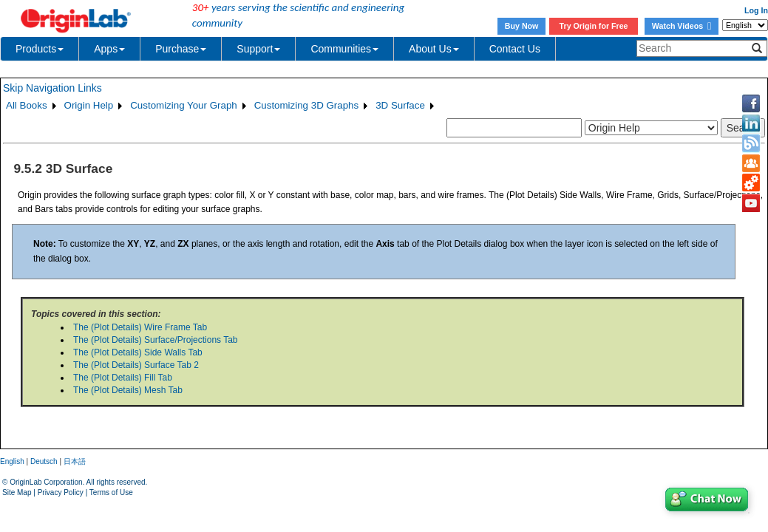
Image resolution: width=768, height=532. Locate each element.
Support (258, 49)
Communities (344, 49)
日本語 (75, 461)
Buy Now (522, 26)
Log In (756, 10)
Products (40, 49)
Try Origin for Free (594, 26)
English (12, 461)
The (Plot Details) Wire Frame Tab (140, 327)
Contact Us (515, 49)
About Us (434, 49)
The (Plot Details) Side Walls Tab (138, 352)
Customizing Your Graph (183, 105)
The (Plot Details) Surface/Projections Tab (156, 340)
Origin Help (89, 105)
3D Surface (400, 105)
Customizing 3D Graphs (306, 105)
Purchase (181, 49)
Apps (109, 49)
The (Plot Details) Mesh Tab (128, 390)
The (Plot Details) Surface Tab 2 (136, 365)
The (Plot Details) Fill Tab (123, 378)
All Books (27, 105)
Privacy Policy (61, 492)
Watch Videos (682, 26)
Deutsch (44, 461)
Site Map (17, 492)
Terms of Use (111, 492)
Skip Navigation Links (52, 88)
